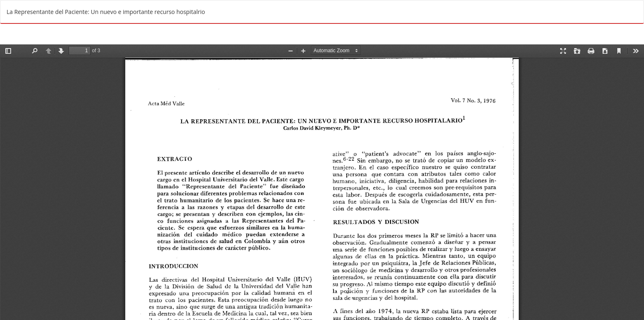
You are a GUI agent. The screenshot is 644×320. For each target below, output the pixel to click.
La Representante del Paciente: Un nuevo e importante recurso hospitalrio (106, 12)
